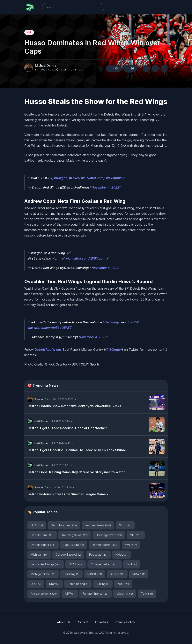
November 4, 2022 (105, 187)
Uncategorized (109, 535)
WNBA (131, 545)
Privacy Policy (125, 622)
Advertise (101, 622)
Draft (54, 584)
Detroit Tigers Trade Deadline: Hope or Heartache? (67, 428)
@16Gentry (114, 350)
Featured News (98, 525)
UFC (36, 584)
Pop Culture (74, 545)
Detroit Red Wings (48, 350)
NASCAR (95, 574)
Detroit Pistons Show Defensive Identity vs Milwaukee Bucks (74, 406)
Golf (132, 564)
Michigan (39, 555)
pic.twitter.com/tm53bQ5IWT (50, 328)
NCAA (76, 564)
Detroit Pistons (64, 525)
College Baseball (68, 555)
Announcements (44, 594)
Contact (83, 622)
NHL (29, 32)
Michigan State (43, 574)
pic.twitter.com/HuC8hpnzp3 (103, 178)
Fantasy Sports (95, 594)
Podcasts (98, 555)
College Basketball (105, 564)
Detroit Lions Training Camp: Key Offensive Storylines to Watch (77, 472)
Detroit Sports (104, 545)
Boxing (103, 584)
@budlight (59, 178)
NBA (37, 525)
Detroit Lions (42, 535)
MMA (139, 574)
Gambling (71, 574)
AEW (70, 594)
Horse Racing (78, 584)
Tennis (147, 594)
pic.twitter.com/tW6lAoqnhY (87, 258)
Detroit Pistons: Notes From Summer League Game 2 (68, 494)
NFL (125, 525)
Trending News (75, 535)
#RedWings (111, 322)
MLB (136, 535)
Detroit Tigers (43, 545)
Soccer (117, 574)
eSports (125, 594)
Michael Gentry (46, 66)
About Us (64, 622)
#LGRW (75, 178)
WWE (123, 584)
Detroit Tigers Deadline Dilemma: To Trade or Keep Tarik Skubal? (77, 450)
